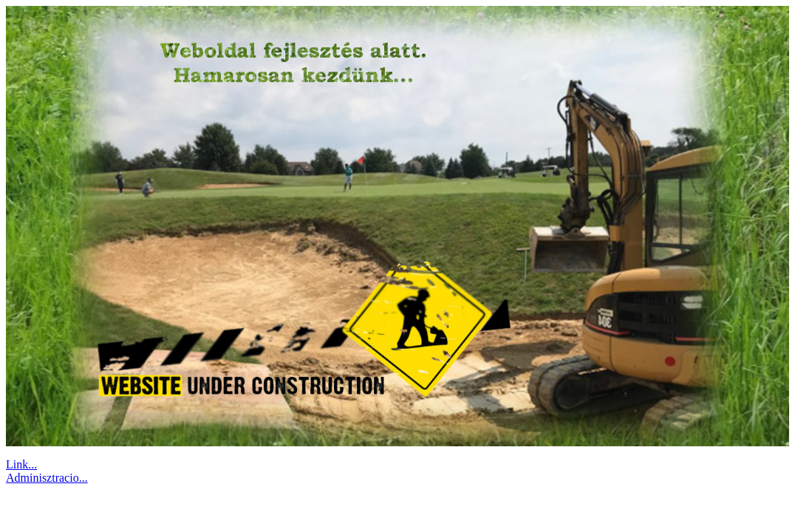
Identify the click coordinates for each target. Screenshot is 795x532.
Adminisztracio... (47, 478)
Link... (21, 464)
